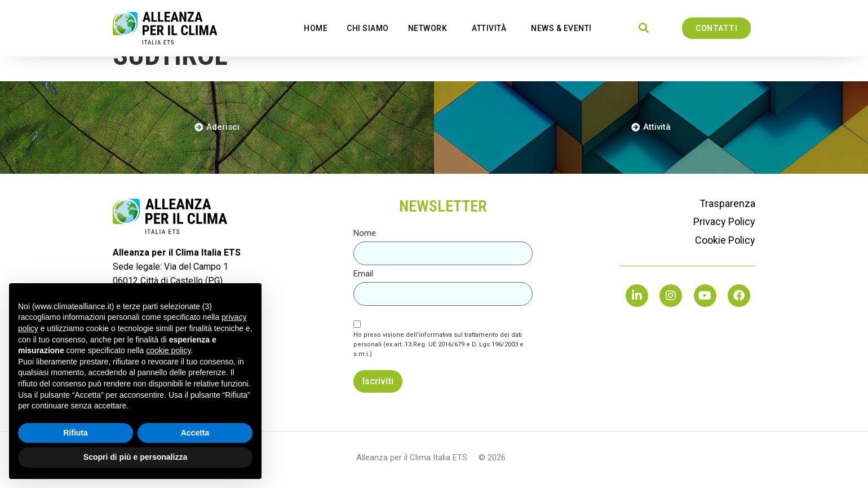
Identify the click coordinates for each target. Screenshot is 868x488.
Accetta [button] (195, 433)
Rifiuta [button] (76, 433)
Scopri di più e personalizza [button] (135, 457)
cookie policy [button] (168, 350)
